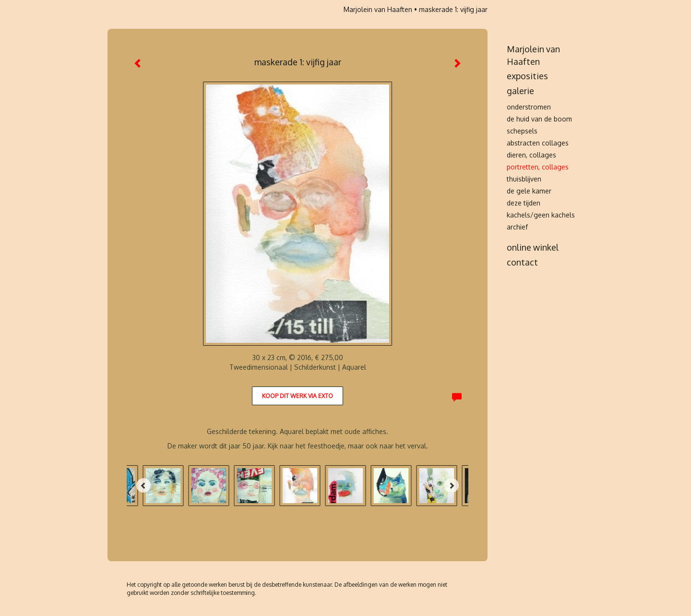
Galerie (520, 91)
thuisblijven (524, 179)
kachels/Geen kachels (541, 215)
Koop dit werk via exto (298, 396)
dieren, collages (531, 155)
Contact (522, 262)
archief (517, 227)
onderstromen (529, 107)
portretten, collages (538, 167)
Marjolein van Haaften (378, 9)
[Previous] (143, 485)
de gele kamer (529, 191)
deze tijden (524, 203)
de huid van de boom (539, 119)
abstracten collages (538, 143)
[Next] (452, 485)
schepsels (522, 131)
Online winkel (533, 247)
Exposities (527, 76)
